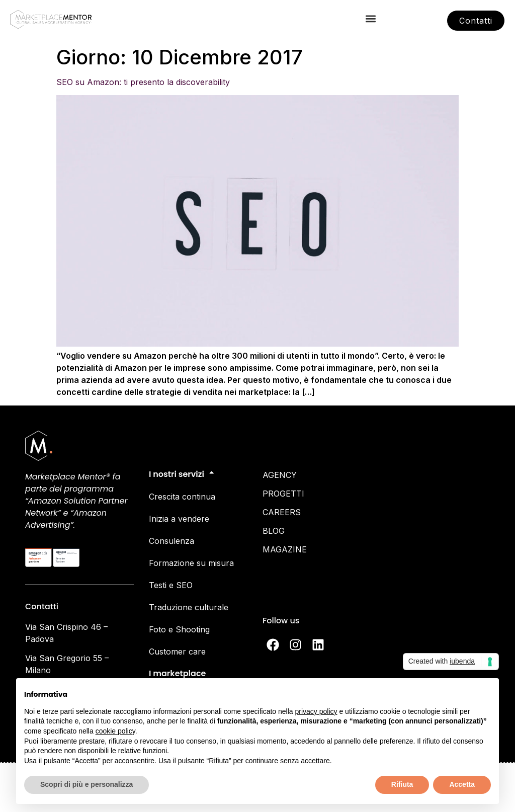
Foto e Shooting (179, 629)
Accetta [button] (462, 784)
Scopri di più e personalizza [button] (87, 784)
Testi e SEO (171, 585)
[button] (370, 18)
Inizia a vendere (179, 519)
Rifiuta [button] (402, 784)
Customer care (177, 652)
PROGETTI (283, 494)
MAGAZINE (285, 549)
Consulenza (171, 541)
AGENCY (280, 475)
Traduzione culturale (189, 607)
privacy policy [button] (316, 711)
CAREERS (282, 512)
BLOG (274, 531)
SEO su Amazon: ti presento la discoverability (143, 82)
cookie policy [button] (115, 731)
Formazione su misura (191, 563)
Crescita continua (182, 497)
